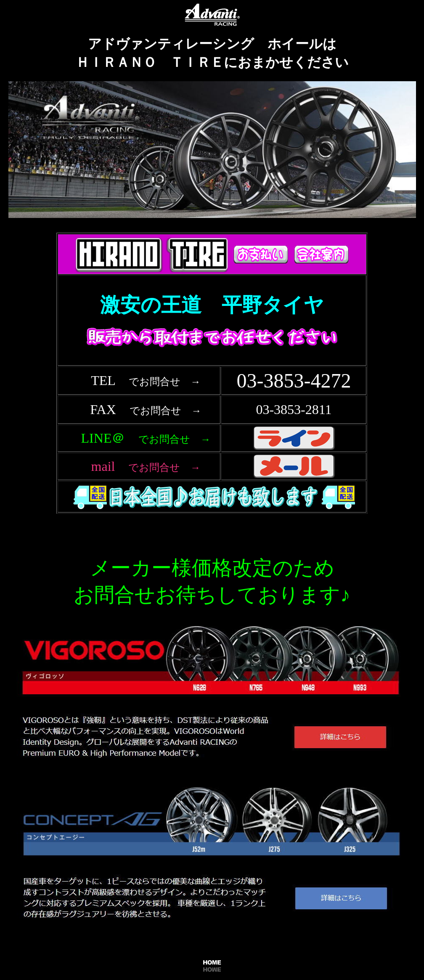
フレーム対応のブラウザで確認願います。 (214, 386)
